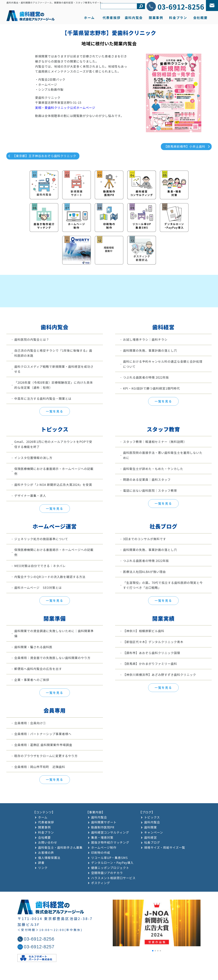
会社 (200, 18)
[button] (153, 968)
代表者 (112, 18)
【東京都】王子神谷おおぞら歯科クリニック (44, 156)
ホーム (89, 18)
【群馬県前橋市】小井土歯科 (185, 146)
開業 (156, 18)
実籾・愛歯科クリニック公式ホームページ (65, 108)
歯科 (134, 18)
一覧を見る (55, 428)
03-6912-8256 (181, 7)
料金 (178, 18)
